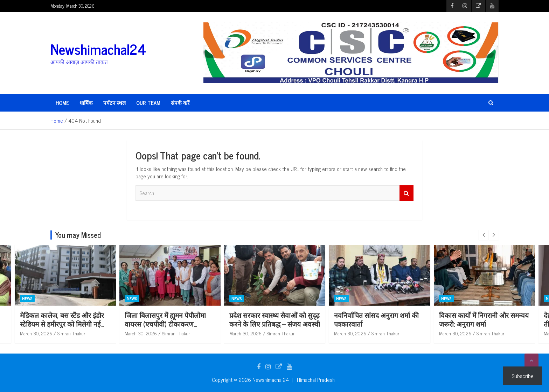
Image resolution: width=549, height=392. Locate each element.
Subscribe (523, 376)
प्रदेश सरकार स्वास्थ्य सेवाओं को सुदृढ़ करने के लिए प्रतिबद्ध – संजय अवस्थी (299, 319)
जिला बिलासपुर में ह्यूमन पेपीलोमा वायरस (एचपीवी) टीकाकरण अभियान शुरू (190, 323)
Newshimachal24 (98, 49)
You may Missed (78, 235)
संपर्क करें (180, 103)
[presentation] (484, 235)
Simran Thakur (96, 333)
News (51, 298)
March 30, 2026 (60, 333)
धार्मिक (86, 103)
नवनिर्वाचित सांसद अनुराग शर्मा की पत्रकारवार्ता (401, 319)
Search (406, 193)
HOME (62, 103)
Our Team (148, 103)
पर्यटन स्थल (114, 103)
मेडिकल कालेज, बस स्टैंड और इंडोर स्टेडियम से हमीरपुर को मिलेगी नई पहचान (86, 323)
